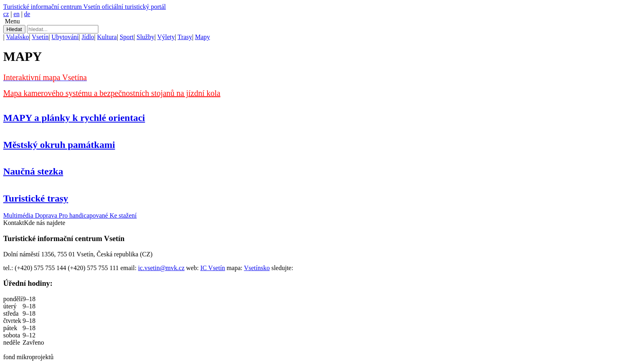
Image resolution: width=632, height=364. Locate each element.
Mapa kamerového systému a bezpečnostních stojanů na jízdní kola (112, 93)
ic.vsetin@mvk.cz (161, 268)
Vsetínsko (257, 268)
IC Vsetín (213, 268)
